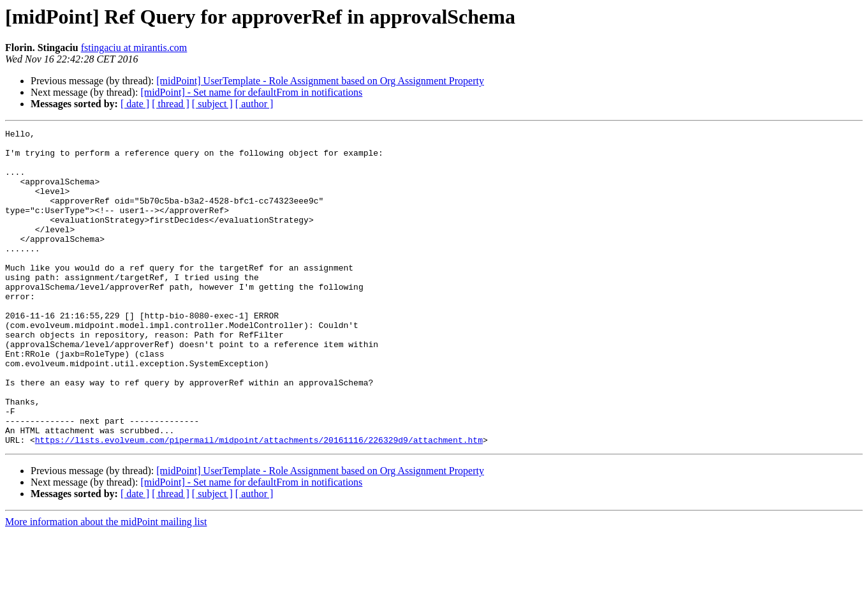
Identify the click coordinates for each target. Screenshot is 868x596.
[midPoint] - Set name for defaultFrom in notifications (251, 92)
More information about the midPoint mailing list (106, 585)
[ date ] (135, 104)
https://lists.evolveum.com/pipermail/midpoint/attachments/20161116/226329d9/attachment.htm (259, 503)
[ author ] (254, 104)
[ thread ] (171, 104)
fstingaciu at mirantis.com (134, 48)
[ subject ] (212, 104)
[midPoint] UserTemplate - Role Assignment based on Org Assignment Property (320, 81)
